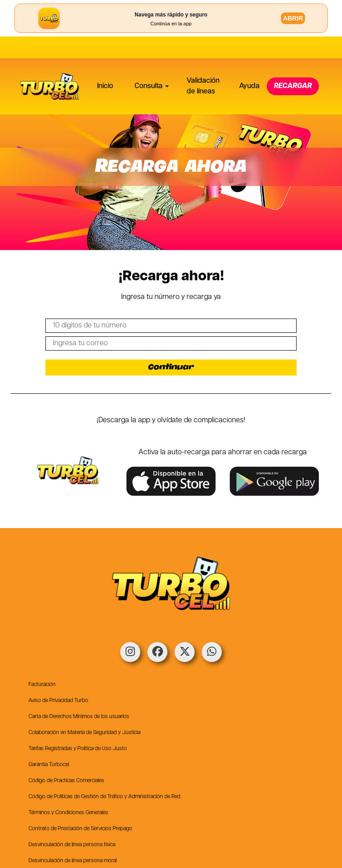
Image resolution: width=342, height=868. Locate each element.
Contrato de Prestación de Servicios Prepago (80, 829)
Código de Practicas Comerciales (66, 781)
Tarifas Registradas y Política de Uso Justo (78, 749)
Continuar (171, 367)
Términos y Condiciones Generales (68, 813)
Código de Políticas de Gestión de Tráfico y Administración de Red (104, 797)
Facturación (42, 684)
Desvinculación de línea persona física (72, 845)
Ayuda (249, 64)
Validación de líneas (203, 64)
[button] (150, 65)
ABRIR (293, 18)
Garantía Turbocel (49, 765)
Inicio (105, 64)
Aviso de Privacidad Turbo (58, 700)
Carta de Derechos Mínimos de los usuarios (79, 717)
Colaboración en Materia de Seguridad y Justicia (84, 733)
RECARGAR (293, 64)
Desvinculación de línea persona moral (73, 861)
